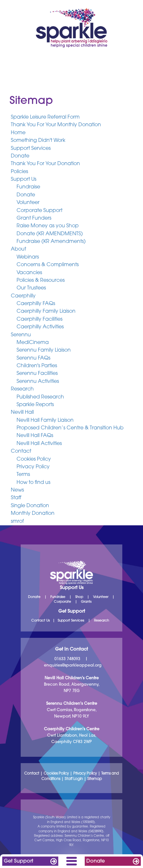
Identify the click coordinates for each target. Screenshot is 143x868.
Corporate (62, 602)
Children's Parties (37, 366)
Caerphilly (23, 296)
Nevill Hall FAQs (35, 436)
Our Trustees (31, 288)
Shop (79, 597)
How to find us (33, 483)
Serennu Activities (38, 382)
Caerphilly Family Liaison (46, 312)
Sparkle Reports (35, 405)
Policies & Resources (41, 281)
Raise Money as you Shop (48, 226)
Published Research (40, 397)
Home (18, 133)
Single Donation (30, 506)
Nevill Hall (22, 413)
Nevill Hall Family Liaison (45, 420)
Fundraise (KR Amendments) (51, 242)
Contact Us (40, 621)
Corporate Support (39, 211)
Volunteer (28, 203)
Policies (19, 172)
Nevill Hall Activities (39, 444)
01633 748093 (67, 659)
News (17, 490)
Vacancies (29, 273)
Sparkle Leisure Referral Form (45, 117)
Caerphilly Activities (40, 327)
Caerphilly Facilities (39, 319)
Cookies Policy (34, 459)
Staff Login (74, 779)
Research (22, 390)
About (18, 250)
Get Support (18, 861)
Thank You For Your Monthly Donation (56, 125)
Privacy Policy (33, 467)
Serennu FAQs (33, 358)
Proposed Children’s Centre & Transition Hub (70, 428)
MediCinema (33, 343)
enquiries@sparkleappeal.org (73, 666)
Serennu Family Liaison (44, 351)
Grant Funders (34, 218)
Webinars (28, 257)
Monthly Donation (33, 514)
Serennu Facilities (37, 374)
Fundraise (28, 187)
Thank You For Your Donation (45, 164)
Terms (23, 475)
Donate (96, 861)
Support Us (24, 179)
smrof (17, 522)
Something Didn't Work (38, 141)
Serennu (21, 335)
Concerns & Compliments (48, 265)
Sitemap (95, 779)
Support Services (31, 149)
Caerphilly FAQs (36, 304)
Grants (86, 602)
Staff (16, 498)
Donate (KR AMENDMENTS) (50, 234)
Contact (21, 452)
